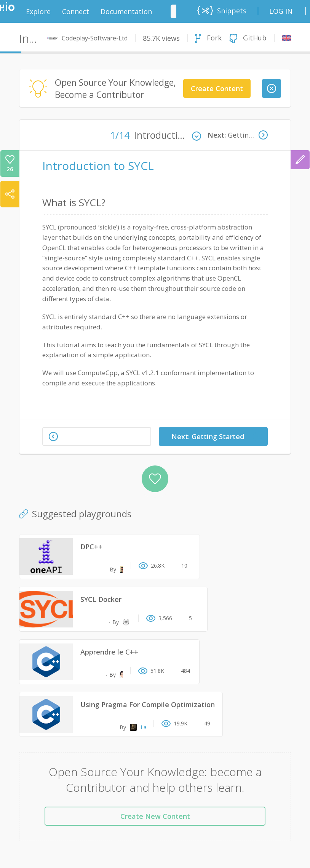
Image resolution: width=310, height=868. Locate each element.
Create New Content (155, 816)
